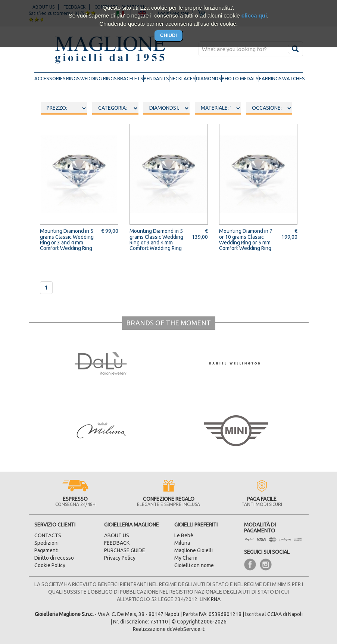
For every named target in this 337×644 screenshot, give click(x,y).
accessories (50, 78)
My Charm (186, 558)
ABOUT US (117, 535)
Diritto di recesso (54, 558)
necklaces (182, 78)
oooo (115, 108)
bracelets (130, 78)
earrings (270, 78)
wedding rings (99, 78)
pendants (156, 78)
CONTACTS (48, 535)
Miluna (182, 543)
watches (294, 78)
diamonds (209, 78)
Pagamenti (46, 550)
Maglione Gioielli (194, 550)
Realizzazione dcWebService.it (169, 629)
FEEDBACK (117, 543)
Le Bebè (184, 535)
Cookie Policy (50, 565)
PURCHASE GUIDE (125, 550)
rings (73, 78)
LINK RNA (210, 599)
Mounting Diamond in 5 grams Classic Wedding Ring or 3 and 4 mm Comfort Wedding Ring (67, 240)
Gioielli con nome (194, 565)
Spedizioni (46, 543)
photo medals (240, 78)
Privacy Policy (120, 558)
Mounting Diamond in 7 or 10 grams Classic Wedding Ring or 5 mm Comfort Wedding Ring (246, 240)
